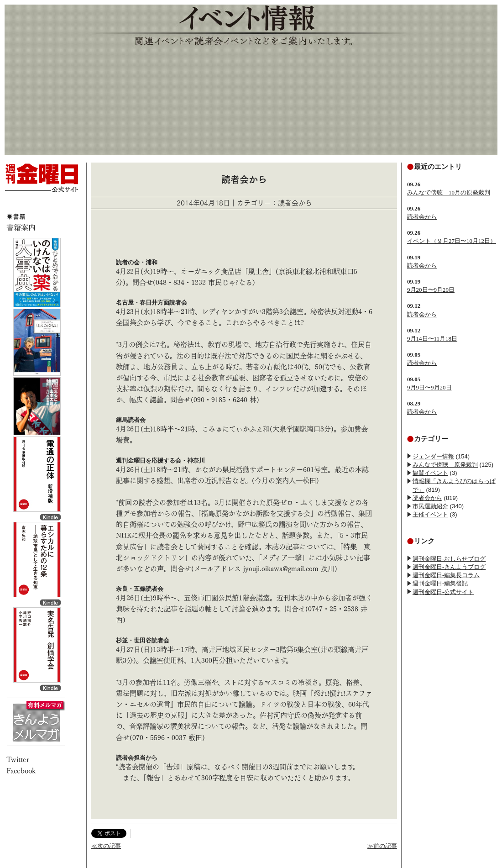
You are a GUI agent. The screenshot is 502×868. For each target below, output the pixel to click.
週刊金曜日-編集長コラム (446, 575)
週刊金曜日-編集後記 (440, 583)
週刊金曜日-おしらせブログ (449, 559)
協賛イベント (430, 473)
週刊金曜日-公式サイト (443, 592)
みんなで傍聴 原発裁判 (445, 465)
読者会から (422, 217)
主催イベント (430, 514)
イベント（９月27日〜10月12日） (452, 241)
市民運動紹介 (430, 506)
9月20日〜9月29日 (431, 290)
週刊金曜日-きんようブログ (449, 567)
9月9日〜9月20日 (429, 387)
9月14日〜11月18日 (432, 339)
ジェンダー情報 (433, 456)
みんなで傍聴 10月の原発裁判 (449, 192)
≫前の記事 (382, 846)
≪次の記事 (106, 846)
